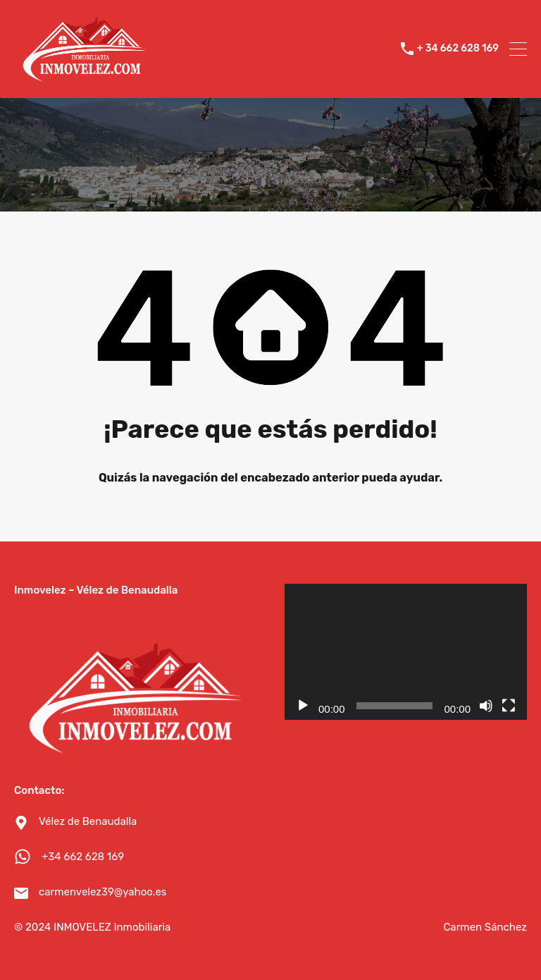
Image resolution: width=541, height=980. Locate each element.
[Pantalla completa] (509, 706)
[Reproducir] (303, 706)
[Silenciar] (486, 706)
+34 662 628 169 (83, 857)
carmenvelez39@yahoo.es (103, 892)
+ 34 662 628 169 (458, 49)
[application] (406, 652)
